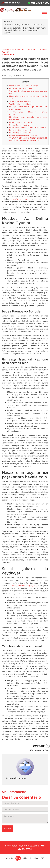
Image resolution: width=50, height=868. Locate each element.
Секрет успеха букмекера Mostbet (23, 135)
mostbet (7, 75)
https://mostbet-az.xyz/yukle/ (24, 586)
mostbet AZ (19, 75)
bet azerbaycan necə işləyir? (21, 125)
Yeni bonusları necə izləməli (21, 104)
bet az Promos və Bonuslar (21, 88)
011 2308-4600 (39, 3)
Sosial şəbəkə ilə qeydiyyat (21, 101)
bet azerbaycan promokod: (21, 133)
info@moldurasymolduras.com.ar (23, 846)
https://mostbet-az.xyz (21, 199)
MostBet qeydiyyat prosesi (21, 122)
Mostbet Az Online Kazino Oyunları (24, 86)
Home (8, 21)
